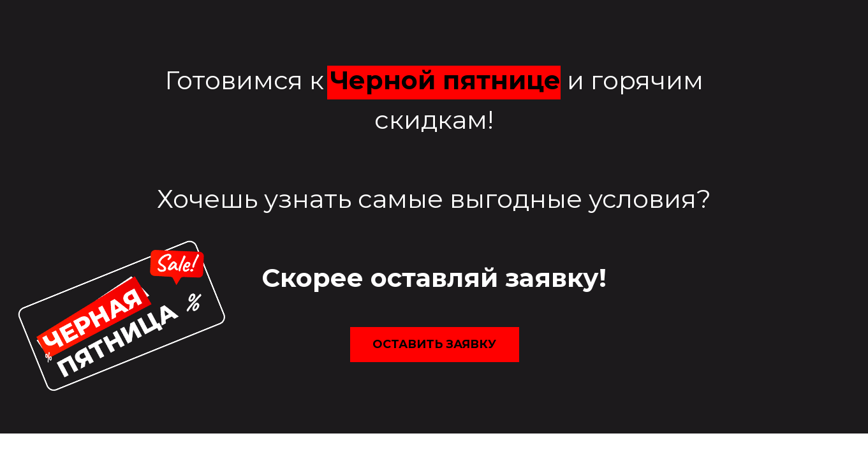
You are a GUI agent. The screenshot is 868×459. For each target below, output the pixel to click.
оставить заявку (434, 344)
